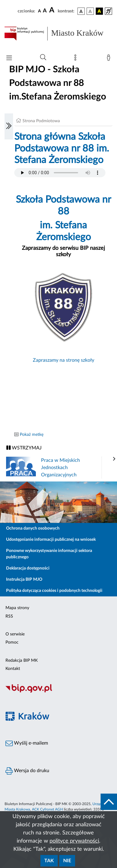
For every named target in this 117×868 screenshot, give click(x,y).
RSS (9, 616)
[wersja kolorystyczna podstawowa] (81, 11)
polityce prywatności (74, 841)
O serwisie (15, 634)
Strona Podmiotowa (41, 121)
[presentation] (114, 459)
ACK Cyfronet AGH (47, 809)
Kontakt (13, 669)
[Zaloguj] (110, 59)
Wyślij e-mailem (27, 743)
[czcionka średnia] (45, 11)
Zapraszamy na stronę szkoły (64, 360)
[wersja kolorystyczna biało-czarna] (90, 11)
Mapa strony (17, 608)
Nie (67, 861)
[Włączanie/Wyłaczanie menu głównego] (9, 59)
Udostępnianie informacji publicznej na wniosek (51, 540)
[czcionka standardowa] (40, 11)
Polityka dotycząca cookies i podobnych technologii (54, 591)
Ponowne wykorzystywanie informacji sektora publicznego (49, 554)
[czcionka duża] (53, 10)
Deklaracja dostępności (28, 568)
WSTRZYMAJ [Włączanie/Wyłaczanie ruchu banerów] (24, 448)
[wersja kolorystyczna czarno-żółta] (99, 11)
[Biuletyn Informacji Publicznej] (58, 692)
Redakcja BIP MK (22, 661)
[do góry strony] (109, 802)
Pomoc (12, 642)
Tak (49, 861)
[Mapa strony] (77, 59)
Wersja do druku (27, 771)
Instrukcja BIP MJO (24, 579)
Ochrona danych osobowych (33, 528)
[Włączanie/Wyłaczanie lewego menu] (9, 126)
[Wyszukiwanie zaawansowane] (43, 57)
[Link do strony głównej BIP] (58, 34)
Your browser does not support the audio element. (60, 173)
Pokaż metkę (32, 435)
